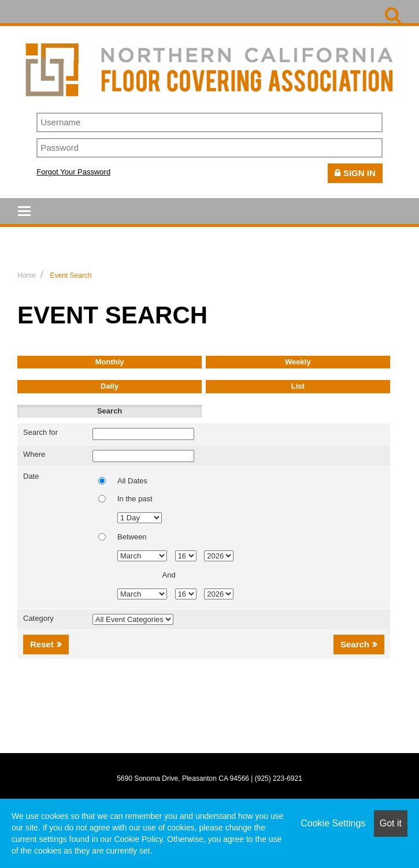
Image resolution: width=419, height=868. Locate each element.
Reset (42, 644)
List (298, 386)
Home (27, 275)
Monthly (110, 362)
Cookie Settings (333, 823)
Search (110, 411)
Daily (110, 386)
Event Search (71, 275)
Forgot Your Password (73, 172)
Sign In (359, 173)
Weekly (298, 362)
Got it (391, 823)
